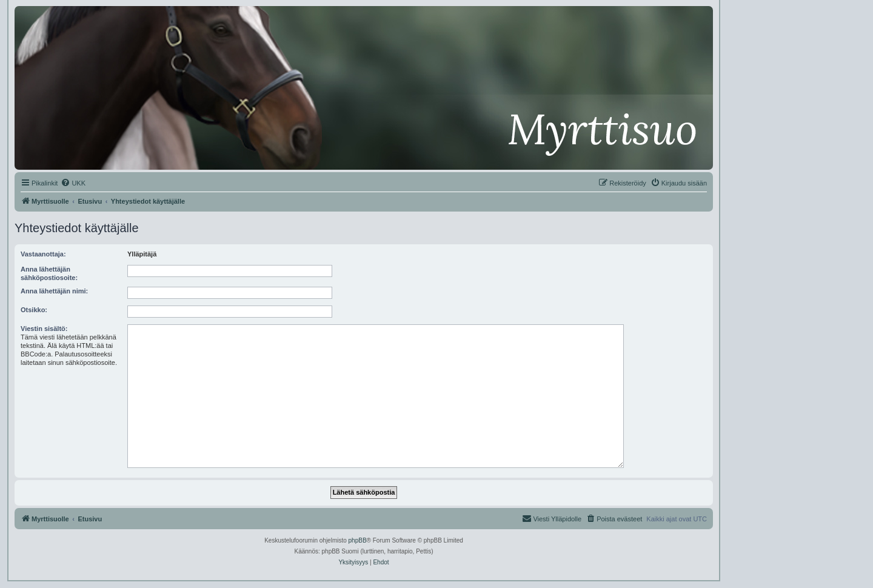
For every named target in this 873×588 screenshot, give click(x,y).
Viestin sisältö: (44, 329)
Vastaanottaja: (43, 254)
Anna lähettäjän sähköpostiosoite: (49, 273)
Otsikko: (34, 310)
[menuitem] (73, 183)
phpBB (358, 540)
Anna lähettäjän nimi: (54, 291)
